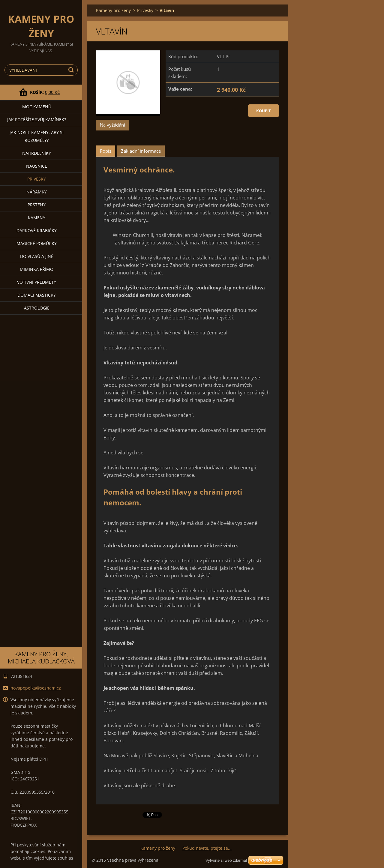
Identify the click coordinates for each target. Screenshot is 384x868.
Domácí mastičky (37, 295)
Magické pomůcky (37, 243)
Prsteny (37, 205)
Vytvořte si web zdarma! (226, 860)
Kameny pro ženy (113, 10)
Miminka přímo (37, 269)
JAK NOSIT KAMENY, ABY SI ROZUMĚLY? (37, 136)
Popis (106, 151)
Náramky (37, 192)
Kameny (37, 218)
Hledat (72, 70)
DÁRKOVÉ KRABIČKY (37, 230)
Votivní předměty (37, 282)
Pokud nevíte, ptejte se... (207, 848)
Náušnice (37, 166)
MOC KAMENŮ (37, 107)
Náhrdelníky (37, 153)
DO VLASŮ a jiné (37, 256)
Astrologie (37, 308)
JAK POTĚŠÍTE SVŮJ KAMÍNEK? (37, 120)
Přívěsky (37, 179)
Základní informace (141, 151)
